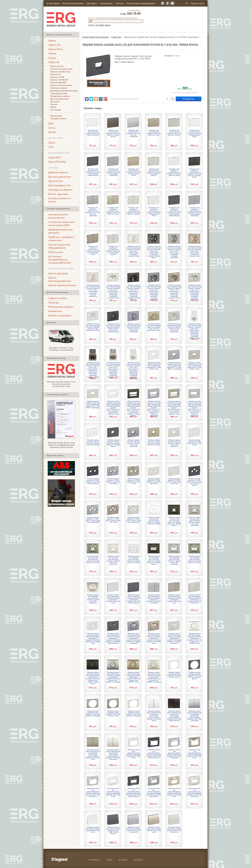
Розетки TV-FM (57, 77)
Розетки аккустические (61, 85)
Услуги (109, 860)
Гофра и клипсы (58, 298)
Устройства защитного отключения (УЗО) (62, 224)
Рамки (53, 107)
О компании (94, 860)
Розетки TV (56, 74)
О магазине (53, 3)
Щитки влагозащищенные (60, 279)
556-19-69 (130, 13)
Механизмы (56, 116)
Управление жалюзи (60, 96)
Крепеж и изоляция (60, 315)
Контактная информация (141, 3)
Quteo (52, 143)
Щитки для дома (58, 273)
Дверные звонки (58, 172)
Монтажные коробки (61, 307)
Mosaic (52, 132)
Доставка (92, 3)
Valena (52, 40)
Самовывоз (106, 3)
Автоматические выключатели (58, 216)
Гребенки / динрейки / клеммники (62, 239)
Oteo (51, 147)
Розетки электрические (61, 69)
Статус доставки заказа (99, 25)
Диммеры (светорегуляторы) (64, 91)
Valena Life (54, 45)
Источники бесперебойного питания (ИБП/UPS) (59, 260)
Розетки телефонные (60, 72)
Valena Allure (56, 49)
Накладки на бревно (60, 190)
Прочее (54, 104)
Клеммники (55, 311)
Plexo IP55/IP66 (57, 162)
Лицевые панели (59, 118)
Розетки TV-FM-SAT (59, 80)
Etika (51, 123)
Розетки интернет (59, 88)
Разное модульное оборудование (59, 246)
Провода (53, 302)
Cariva (52, 128)
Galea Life (54, 62)
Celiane (52, 53)
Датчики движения (60, 99)
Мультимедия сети (59, 185)
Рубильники (56, 252)
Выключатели (57, 66)
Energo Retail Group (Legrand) (95, 37)
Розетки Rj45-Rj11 (59, 82)
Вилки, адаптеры (58, 194)
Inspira (52, 58)
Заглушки (55, 102)
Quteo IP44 (55, 157)
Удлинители (56, 181)
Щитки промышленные (62, 285)
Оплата (120, 3)
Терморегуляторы (59, 93)
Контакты (138, 860)
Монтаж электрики (73, 3)
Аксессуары (56, 110)
